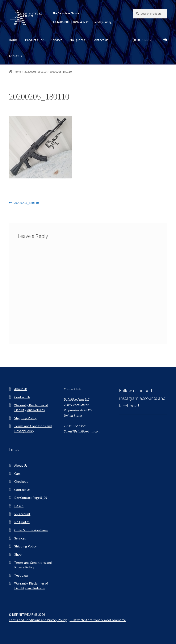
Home (13, 40)
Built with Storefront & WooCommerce (98, 620)
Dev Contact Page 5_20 (31, 498)
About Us (15, 56)
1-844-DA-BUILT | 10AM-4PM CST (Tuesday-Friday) (83, 22)
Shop (18, 554)
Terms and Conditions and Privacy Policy (38, 620)
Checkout (21, 481)
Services (57, 40)
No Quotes (77, 40)
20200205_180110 (35, 72)
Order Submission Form (31, 530)
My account (22, 514)
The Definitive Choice (66, 13)
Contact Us (100, 40)
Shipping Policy (25, 418)
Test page (21, 575)
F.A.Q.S (19, 506)
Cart (17, 474)
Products (32, 40)
